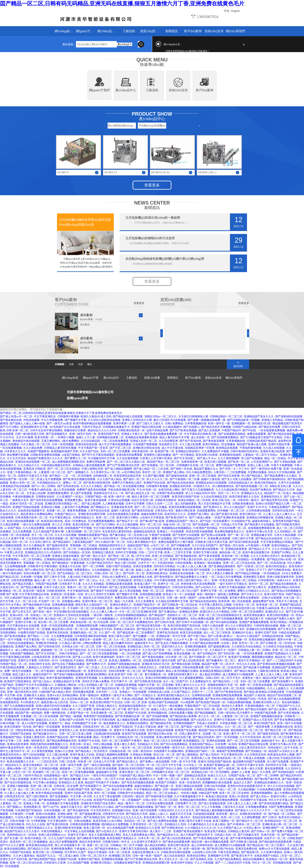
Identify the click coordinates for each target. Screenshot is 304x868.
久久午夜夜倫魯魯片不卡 (189, 796)
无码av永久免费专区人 (115, 577)
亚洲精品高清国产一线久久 (182, 521)
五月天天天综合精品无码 (103, 650)
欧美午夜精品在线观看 (49, 793)
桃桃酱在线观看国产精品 (93, 535)
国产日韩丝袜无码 (49, 647)
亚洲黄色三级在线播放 (157, 455)
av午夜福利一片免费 (258, 545)
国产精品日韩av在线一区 (282, 559)
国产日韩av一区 (260, 831)
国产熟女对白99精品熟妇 (220, 699)
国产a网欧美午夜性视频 (91, 838)
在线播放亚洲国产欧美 (127, 863)
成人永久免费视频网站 (217, 559)
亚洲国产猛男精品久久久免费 (282, 654)
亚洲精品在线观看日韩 (156, 863)
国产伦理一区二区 (134, 573)
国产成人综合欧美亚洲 (191, 660)
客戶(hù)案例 (193, 31)
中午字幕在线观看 (165, 580)
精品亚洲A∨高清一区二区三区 (70, 629)
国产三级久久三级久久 (150, 423)
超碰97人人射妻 (241, 772)
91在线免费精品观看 (269, 789)
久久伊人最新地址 (24, 856)
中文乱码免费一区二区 (233, 528)
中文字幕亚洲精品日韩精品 (277, 542)
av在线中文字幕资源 (152, 518)
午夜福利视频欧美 (23, 497)
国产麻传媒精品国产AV (52, 800)
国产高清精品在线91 (70, 817)
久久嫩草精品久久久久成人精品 (206, 824)
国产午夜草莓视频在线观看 (246, 838)
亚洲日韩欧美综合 (157, 573)
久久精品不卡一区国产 (223, 650)
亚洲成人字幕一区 (34, 803)
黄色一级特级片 (206, 594)
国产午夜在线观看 (209, 556)
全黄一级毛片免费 (71, 765)
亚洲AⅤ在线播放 (46, 814)
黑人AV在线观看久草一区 (70, 845)
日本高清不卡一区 (197, 650)
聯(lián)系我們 (235, 31)
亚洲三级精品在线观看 (189, 786)
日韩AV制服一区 (10, 723)
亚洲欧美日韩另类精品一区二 (62, 504)
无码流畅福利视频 (178, 720)
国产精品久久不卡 (259, 549)
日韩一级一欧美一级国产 (182, 598)
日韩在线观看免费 (193, 667)
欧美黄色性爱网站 (96, 674)
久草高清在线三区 (154, 619)
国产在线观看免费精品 (225, 437)
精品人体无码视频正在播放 (182, 671)
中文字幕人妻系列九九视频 (215, 605)
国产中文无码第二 (185, 458)
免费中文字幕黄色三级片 (127, 483)
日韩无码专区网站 (183, 587)
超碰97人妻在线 (211, 479)
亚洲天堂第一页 (270, 835)
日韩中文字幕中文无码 (250, 765)
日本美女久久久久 (15, 451)
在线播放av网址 (71, 601)
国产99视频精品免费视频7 (44, 699)
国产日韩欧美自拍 (172, 828)
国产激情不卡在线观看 (104, 591)
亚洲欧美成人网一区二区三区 (280, 824)
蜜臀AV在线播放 (162, 538)
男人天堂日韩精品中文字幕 (214, 504)
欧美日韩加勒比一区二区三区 (41, 765)
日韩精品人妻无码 (239, 831)
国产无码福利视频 (157, 716)
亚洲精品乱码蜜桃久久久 (269, 782)
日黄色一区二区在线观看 (196, 779)
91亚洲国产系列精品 (205, 528)
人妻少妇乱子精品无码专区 (84, 577)
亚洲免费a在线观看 (219, 538)
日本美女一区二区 (244, 605)
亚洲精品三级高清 (103, 552)
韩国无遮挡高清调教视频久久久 (49, 744)
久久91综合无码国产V (205, 545)
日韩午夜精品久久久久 (40, 828)
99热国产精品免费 (47, 584)
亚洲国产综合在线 (154, 483)
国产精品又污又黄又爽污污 (24, 688)
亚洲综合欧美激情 (18, 744)
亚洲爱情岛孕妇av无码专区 (284, 587)
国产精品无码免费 (269, 427)
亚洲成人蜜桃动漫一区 (104, 748)
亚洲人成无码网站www (52, 835)
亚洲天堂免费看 (142, 566)
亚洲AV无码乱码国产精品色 (214, 762)
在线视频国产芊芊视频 (78, 528)
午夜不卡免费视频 (282, 465)
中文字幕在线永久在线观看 (23, 626)
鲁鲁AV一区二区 (77, 587)
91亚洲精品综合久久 (49, 483)
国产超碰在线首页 (57, 545)
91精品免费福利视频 (239, 702)
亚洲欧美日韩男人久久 (266, 702)
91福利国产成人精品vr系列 (55, 692)
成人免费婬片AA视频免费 (238, 674)
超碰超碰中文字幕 (107, 772)
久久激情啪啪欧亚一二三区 (228, 570)
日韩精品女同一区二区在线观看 (136, 737)
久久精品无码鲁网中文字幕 (172, 601)
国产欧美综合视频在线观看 (79, 479)
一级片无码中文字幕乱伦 (232, 584)
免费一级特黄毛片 (34, 741)
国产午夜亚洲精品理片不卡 (190, 538)
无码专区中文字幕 (276, 765)
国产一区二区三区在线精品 (64, 469)
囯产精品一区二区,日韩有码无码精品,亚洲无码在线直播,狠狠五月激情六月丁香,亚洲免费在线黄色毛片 (122, 4)
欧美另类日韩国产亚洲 (186, 497)
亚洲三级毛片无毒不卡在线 (195, 821)
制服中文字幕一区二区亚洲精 (156, 685)
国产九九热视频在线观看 (19, 706)
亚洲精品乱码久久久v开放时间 (43, 552)
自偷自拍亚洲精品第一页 (71, 671)
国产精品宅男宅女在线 (275, 500)
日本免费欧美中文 (131, 619)
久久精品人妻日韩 (70, 643)
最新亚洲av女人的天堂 (55, 702)
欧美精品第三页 (291, 556)
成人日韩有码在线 (202, 845)
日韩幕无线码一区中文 (37, 758)
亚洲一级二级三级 (123, 570)
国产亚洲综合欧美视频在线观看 (276, 664)
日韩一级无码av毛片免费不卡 (235, 713)
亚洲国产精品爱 (59, 748)
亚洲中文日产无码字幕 (14, 859)
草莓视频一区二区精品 (84, 545)
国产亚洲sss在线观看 (213, 535)
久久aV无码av (292, 538)
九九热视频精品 (101, 570)
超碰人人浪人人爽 (162, 709)
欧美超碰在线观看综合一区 (135, 706)
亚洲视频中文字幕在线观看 (63, 803)
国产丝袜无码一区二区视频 (34, 629)
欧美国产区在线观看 (134, 734)
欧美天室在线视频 (191, 633)
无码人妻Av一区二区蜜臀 (76, 709)
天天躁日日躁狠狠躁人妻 (193, 416)
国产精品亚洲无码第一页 (151, 626)
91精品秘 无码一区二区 (14, 542)
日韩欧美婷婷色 (56, 591)
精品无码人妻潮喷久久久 (141, 779)
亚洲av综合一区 (19, 615)
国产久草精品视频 (285, 462)
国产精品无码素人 (23, 584)
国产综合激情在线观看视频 (158, 608)
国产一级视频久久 (78, 472)
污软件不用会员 (92, 427)
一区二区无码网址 (31, 559)
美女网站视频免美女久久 (229, 532)
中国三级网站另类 (92, 469)
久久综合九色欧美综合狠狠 (104, 420)
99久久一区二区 (262, 863)
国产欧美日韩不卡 (176, 518)
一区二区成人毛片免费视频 (45, 479)
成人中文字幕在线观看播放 (115, 444)
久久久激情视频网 (229, 458)
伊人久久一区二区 (209, 716)
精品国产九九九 (46, 856)
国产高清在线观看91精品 (274, 803)
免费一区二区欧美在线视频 (256, 685)
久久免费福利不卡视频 (215, 451)
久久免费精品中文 (200, 681)
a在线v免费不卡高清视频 (213, 598)
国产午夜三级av (197, 636)
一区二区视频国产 (130, 800)
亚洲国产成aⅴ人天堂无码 (257, 720)
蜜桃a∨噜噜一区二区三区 (22, 769)
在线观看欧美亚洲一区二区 (166, 849)
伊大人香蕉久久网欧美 (220, 573)
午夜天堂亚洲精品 (229, 852)
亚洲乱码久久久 (275, 612)
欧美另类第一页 (44, 437)
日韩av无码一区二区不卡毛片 (223, 678)
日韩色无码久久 (148, 667)
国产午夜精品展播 (81, 737)
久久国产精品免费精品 (228, 859)
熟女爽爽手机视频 (18, 455)
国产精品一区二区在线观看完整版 (124, 486)
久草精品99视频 (48, 769)
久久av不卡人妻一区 (186, 640)
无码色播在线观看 (83, 692)
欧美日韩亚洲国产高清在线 (184, 626)
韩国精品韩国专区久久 (112, 545)
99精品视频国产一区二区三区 (117, 626)
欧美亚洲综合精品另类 (127, 476)
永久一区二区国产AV (176, 681)
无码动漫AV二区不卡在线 (283, 748)
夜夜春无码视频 (71, 727)
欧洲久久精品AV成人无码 (96, 416)
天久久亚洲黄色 (145, 601)
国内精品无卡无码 (101, 629)
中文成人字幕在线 (145, 727)
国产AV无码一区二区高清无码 (223, 667)
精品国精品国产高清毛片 (287, 423)
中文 (227, 11)
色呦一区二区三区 (153, 591)
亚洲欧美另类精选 (47, 643)
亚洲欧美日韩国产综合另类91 (98, 803)
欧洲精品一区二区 (11, 591)
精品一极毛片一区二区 (131, 803)
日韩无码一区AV (48, 660)
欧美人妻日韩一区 (94, 828)
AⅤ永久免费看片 (292, 573)
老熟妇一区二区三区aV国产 (182, 591)
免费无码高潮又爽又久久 (183, 674)
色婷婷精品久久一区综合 (22, 835)
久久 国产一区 (107, 633)
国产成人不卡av (207, 458)
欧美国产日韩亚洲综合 (18, 681)
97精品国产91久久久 (288, 706)
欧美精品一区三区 (277, 859)
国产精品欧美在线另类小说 (239, 608)
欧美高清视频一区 (57, 538)
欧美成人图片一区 (145, 584)
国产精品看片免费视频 (257, 667)
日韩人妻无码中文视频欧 (57, 688)
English (235, 11)
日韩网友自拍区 (45, 497)
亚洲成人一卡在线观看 (170, 532)
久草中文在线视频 (289, 483)
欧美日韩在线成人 (277, 566)
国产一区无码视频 (227, 737)
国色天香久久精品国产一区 (92, 605)
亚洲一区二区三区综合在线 (239, 563)
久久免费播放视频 (62, 636)
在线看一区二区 (56, 511)
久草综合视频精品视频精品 (131, 615)
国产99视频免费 (180, 545)
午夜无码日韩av (214, 727)
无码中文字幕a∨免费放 (96, 681)
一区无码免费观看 (252, 654)
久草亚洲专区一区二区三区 (146, 824)
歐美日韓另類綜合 (266, 483)
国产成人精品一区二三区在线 (151, 469)
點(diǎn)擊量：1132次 (91, 343)
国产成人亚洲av (278, 709)
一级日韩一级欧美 (102, 615)
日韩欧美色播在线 (243, 504)
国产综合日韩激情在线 (18, 782)
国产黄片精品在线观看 (281, 434)
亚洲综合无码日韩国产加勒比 (136, 769)
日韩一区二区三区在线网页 (247, 612)
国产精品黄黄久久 (81, 538)
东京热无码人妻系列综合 (117, 532)
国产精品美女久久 (168, 835)
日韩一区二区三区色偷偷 (111, 647)
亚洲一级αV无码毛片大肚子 (123, 608)
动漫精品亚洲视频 (126, 685)
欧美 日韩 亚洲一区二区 (14, 430)
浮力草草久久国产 (75, 852)
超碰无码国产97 (42, 674)
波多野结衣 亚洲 (288, 441)
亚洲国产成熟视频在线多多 (124, 664)
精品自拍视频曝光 (254, 859)
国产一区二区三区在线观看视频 (99, 654)
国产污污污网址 (9, 427)
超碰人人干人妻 (85, 437)
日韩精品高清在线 (273, 636)
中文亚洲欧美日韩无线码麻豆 (71, 612)
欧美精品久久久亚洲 (71, 782)
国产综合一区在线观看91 (215, 521)
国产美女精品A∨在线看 (46, 709)
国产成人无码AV (210, 755)
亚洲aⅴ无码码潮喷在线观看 (161, 678)
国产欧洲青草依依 (291, 734)
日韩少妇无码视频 (215, 786)
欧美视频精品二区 (194, 741)
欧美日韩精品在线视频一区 (96, 730)
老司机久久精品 (143, 580)
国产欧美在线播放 (15, 636)
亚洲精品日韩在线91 (188, 451)
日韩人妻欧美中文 (190, 734)
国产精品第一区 (164, 786)
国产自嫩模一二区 (144, 636)
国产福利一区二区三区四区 (129, 765)
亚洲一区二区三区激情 (203, 476)
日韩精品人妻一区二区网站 (254, 650)
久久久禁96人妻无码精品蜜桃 (119, 667)
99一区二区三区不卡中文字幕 (164, 765)
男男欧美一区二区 (97, 660)
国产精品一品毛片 (192, 727)
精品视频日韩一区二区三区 (247, 730)
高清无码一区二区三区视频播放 (29, 842)
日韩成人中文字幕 (232, 525)
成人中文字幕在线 (172, 448)
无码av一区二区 (79, 702)
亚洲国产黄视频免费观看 (254, 622)
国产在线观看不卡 (91, 786)
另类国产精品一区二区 (14, 664)
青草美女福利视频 (144, 758)
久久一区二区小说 (26, 601)
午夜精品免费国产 (280, 507)
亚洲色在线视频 (216, 741)
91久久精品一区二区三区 (35, 444)
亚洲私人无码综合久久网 (137, 420)
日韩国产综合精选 (21, 734)
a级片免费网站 (71, 441)
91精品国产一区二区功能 (22, 800)
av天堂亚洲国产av (262, 462)
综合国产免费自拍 (261, 490)
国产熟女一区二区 (119, 556)
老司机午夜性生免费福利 (245, 598)
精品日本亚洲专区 (90, 842)
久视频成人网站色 (66, 685)
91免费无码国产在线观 (31, 633)
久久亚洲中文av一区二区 (105, 472)
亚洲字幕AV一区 (72, 598)
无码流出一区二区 (135, 821)
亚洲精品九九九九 (252, 493)
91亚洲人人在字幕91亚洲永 (156, 458)
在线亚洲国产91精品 (160, 640)
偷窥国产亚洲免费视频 (230, 751)
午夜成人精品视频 (132, 699)
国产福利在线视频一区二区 (252, 486)
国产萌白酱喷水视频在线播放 (162, 699)
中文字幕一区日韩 (81, 796)
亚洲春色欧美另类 (122, 507)
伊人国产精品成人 (252, 476)
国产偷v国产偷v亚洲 (152, 521)
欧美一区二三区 (105, 518)
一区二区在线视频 (130, 654)
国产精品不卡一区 (127, 521)
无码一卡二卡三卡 (229, 493)
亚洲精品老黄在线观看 (119, 584)
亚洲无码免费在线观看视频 (185, 507)
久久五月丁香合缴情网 (107, 796)
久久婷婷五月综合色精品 (246, 647)
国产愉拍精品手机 (161, 723)
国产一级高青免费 (259, 727)
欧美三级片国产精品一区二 (194, 580)
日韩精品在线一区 (120, 751)
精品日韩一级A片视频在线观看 (210, 842)
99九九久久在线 (246, 664)
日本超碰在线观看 (204, 814)
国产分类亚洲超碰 (289, 713)
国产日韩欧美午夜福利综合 (269, 479)
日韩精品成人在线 (159, 692)
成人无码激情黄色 (186, 504)
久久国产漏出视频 (153, 476)
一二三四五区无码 (47, 762)
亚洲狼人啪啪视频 (18, 786)
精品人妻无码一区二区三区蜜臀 (151, 497)
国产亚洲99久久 (213, 507)
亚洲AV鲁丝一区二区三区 (98, 601)
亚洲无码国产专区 (109, 434)
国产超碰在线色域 (177, 476)
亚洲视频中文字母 (218, 856)
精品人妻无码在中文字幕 (174, 437)
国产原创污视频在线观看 (69, 674)
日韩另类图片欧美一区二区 (31, 518)
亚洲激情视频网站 (262, 793)
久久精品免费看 (9, 525)
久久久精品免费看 (34, 528)
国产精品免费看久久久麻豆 (281, 476)
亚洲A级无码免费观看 (129, 455)
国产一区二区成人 (89, 667)
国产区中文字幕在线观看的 (98, 455)
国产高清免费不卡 (283, 681)
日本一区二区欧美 (119, 852)
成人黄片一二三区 (161, 831)
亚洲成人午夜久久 (132, 434)
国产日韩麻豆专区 (249, 835)
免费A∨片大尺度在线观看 (274, 849)
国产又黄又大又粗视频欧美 (198, 490)
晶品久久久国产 (243, 782)
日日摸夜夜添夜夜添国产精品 (27, 678)
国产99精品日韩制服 (247, 573)
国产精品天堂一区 (276, 730)
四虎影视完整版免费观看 (223, 800)
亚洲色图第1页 (32, 807)
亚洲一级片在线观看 (145, 810)
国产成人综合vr (42, 681)
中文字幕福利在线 (78, 591)
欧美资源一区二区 (267, 605)
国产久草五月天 (22, 612)
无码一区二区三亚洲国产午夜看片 (122, 741)
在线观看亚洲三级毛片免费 (159, 660)
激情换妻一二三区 (70, 769)
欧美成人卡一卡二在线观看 (179, 594)
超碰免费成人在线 (142, 577)
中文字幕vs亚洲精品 (45, 782)
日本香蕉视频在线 (196, 423)
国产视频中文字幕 (75, 420)
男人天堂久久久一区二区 (174, 859)
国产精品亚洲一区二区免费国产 (136, 633)
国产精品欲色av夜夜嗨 (183, 716)
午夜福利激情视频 (250, 448)
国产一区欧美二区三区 (251, 566)
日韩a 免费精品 (174, 423)
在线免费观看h (244, 779)
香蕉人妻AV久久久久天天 (190, 685)
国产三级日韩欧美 (37, 796)
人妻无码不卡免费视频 (75, 507)
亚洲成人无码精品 (272, 420)
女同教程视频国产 (184, 723)
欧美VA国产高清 (274, 594)
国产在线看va (191, 427)
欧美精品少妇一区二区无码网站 (211, 772)
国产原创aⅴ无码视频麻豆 (286, 591)
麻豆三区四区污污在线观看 (170, 420)
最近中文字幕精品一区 (252, 660)
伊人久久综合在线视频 (281, 786)
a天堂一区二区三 (290, 856)
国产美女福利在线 (78, 810)
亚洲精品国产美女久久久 (259, 416)
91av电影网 (187, 702)
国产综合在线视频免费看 (118, 786)
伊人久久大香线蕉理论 (239, 626)
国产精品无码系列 (204, 737)
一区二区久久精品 (223, 779)
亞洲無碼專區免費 (87, 626)
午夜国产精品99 (231, 430)
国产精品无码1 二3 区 (226, 681)
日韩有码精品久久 (84, 518)
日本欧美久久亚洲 (55, 863)
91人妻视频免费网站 (192, 678)
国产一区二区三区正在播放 (151, 507)
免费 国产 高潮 (9, 594)
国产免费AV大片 (96, 664)
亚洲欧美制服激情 (196, 647)
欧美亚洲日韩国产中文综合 (106, 702)
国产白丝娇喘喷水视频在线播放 (134, 807)
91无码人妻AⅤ (24, 817)
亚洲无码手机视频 (86, 678)
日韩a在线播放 (82, 821)
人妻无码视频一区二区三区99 (83, 532)
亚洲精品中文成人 (243, 633)
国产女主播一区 (14, 838)
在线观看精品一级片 (56, 776)
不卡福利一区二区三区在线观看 (86, 608)
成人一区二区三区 (49, 598)
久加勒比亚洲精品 (205, 789)
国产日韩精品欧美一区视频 (243, 420)
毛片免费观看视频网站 (101, 521)
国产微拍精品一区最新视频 (68, 563)
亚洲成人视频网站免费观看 (112, 755)
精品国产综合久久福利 (169, 769)
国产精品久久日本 (284, 490)
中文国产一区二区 (49, 601)
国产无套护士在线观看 (186, 535)
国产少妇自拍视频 (34, 755)
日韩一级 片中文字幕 (184, 762)
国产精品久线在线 (245, 671)
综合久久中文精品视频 (282, 472)
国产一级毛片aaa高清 (59, 423)
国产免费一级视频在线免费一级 (206, 420)
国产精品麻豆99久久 (45, 734)
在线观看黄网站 (206, 511)
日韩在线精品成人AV (241, 483)
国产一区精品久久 (145, 695)
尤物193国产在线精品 (119, 566)
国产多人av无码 (82, 657)
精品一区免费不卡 (104, 737)
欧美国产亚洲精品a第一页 (219, 765)
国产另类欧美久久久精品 (99, 807)
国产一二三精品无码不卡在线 (284, 660)
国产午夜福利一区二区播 (185, 479)
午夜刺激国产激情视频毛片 (154, 587)
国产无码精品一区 (256, 751)
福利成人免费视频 (228, 594)
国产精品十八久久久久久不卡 (253, 810)
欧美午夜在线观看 (96, 500)
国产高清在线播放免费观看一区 (163, 434)
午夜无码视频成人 (52, 831)
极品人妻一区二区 (45, 580)
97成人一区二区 (227, 789)
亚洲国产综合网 (67, 859)
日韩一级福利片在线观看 (177, 789)
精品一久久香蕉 (124, 601)
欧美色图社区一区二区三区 (60, 549)
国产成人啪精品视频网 (118, 469)
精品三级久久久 (22, 674)
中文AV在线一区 (147, 490)
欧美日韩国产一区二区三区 (173, 758)
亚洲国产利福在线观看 (26, 507)
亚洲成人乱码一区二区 (144, 441)
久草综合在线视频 (119, 500)
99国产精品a (292, 636)
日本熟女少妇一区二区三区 (78, 647)
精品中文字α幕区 (122, 789)
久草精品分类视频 (141, 755)
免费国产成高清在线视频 (92, 490)
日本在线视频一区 (55, 810)
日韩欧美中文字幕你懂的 (42, 566)
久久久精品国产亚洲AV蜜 (48, 532)
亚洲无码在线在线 (86, 444)
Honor (168, 304)
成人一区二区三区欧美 (217, 633)
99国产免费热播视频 (281, 807)
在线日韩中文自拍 (40, 664)
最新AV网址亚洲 (185, 511)
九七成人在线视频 (274, 448)
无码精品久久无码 (148, 744)
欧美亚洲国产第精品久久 (122, 838)
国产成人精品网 (91, 504)
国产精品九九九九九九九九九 (124, 817)
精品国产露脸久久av (206, 469)
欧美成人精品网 (183, 549)
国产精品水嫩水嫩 (31, 587)
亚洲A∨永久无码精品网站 (62, 695)
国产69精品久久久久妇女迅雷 (142, 528)
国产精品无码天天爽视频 (216, 427)
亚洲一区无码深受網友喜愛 (58, 626)
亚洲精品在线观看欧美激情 (142, 437)
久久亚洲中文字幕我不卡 (146, 842)
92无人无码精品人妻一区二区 (96, 685)
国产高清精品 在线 (201, 859)
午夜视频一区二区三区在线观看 (40, 716)
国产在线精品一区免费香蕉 (249, 559)
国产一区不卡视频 (11, 640)
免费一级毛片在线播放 (18, 671)
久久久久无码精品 (93, 584)
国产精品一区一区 (166, 807)
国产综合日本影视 (229, 476)
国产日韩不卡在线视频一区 (193, 622)
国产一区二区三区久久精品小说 (126, 462)
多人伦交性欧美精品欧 (75, 699)
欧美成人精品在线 (217, 796)
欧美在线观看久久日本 (21, 762)
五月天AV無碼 (25, 437)
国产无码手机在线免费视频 (47, 500)
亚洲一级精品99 (89, 695)
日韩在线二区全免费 (66, 786)
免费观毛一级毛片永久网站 (117, 695)
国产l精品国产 (157, 615)
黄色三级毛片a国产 (120, 636)
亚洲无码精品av (281, 545)
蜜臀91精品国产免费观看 (231, 465)
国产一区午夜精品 (183, 455)
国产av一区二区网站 (44, 486)
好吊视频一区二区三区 (231, 511)
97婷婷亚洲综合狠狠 (266, 626)
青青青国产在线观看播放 (98, 716)
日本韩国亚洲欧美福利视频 (91, 636)
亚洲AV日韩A (279, 796)
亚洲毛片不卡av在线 (80, 800)
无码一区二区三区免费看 (115, 451)
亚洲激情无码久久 (272, 497)
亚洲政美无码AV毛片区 (156, 664)
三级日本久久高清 (233, 807)
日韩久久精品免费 (213, 626)
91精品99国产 (87, 619)
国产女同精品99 (207, 654)
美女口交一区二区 (164, 755)
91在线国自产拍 (241, 521)
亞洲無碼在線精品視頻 (57, 559)
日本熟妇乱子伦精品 (72, 660)
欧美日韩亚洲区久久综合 (244, 497)
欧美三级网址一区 (224, 821)
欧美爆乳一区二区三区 (47, 772)
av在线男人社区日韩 (204, 852)
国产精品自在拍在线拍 (180, 483)
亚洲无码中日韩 (61, 657)
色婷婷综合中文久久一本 (109, 493)
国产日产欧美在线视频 (183, 430)
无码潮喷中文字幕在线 (253, 800)
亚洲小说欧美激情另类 (280, 577)
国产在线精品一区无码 (77, 552)
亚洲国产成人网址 (198, 514)
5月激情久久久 (202, 486)
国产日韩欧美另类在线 (148, 681)
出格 (71, 364)
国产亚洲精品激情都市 (222, 566)
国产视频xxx (14, 807)
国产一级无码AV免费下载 (266, 469)
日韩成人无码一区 (225, 835)
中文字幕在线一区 (34, 640)
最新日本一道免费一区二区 (96, 640)
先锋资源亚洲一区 (192, 462)
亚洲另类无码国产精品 (286, 521)
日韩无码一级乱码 (133, 796)
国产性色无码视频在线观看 (138, 782)
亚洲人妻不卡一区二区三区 (239, 734)
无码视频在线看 (282, 863)
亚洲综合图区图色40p (153, 720)
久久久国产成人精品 (109, 479)
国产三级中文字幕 (55, 577)
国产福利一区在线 (181, 469)
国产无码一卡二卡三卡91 (234, 469)
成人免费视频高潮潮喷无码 (68, 462)
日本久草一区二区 (149, 838)
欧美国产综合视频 (186, 730)
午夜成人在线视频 (254, 758)
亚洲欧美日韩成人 (101, 863)
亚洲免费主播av (74, 500)
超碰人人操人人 (159, 814)
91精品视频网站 (256, 688)
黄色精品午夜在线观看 (26, 441)
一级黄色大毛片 (19, 500)
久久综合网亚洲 (168, 441)
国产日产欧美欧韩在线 (229, 692)
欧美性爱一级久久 (227, 814)
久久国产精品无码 (75, 650)
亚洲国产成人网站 (174, 472)
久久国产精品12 (181, 692)
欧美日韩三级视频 (215, 462)
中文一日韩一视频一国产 (168, 776)
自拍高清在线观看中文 (31, 511)
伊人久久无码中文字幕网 (100, 594)
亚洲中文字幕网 (27, 660)
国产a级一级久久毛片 (94, 556)
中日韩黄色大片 (30, 702)
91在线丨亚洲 (229, 643)
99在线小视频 (189, 793)
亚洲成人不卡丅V (256, 570)
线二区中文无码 (141, 556)
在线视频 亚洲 (54, 528)
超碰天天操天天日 (72, 807)
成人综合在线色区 (175, 856)
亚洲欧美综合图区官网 (92, 514)
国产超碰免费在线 (219, 647)
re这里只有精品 (71, 455)
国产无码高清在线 (68, 486)
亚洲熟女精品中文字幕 (67, 681)
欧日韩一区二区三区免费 (53, 622)
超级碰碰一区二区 (52, 650)
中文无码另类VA (100, 810)
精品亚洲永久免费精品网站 (37, 514)
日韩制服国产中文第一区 (87, 723)
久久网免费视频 (251, 817)
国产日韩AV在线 (165, 622)
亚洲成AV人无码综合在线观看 (72, 615)
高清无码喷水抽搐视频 (199, 532)
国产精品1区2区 (9, 577)
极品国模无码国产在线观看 (249, 762)
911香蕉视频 (39, 821)
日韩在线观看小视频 (181, 713)
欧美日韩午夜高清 (179, 845)
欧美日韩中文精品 (182, 863)
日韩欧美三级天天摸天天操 (211, 542)
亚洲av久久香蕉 (64, 751)
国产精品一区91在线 (232, 545)
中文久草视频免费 (52, 420)
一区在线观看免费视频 (272, 430)
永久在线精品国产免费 (120, 828)
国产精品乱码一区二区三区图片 (266, 845)
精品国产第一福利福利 (29, 713)
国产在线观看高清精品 (232, 434)
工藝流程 (129, 31)
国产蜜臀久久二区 (75, 458)
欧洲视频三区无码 (120, 856)
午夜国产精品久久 (66, 514)
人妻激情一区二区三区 (52, 472)
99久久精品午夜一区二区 (110, 542)
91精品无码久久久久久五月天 (176, 810)
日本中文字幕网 (135, 504)
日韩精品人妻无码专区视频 (60, 448)
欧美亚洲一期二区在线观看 (235, 601)
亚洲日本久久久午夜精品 (215, 612)
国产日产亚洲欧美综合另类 (123, 465)
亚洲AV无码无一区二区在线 (26, 504)
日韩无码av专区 (164, 511)
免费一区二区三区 (168, 779)
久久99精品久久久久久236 (200, 828)
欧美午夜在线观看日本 (256, 552)
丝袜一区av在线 (92, 779)
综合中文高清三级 (142, 500)
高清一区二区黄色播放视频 (78, 772)
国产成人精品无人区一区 (140, 493)
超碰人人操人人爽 (147, 570)
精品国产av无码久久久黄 (283, 751)
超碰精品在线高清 (144, 532)
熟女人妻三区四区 (126, 563)
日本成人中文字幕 (104, 762)
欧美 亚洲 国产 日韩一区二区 (126, 674)
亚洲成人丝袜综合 (124, 629)
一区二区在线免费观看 (115, 441)
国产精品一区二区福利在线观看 (145, 688)
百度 (80, 364)
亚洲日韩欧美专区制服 (68, 828)
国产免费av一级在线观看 (155, 762)
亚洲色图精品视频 (150, 594)
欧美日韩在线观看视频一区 (23, 521)
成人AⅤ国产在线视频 (34, 723)
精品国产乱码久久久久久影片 (22, 831)
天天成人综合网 (36, 493)
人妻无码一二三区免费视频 (230, 472)
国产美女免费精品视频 (288, 720)
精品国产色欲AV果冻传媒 (214, 730)
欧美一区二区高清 (234, 688)
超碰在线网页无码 (152, 514)
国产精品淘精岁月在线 (37, 605)
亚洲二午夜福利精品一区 (22, 472)
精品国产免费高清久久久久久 (45, 458)
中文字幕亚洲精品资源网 (15, 657)
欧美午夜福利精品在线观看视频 (92, 423)
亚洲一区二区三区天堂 (151, 598)
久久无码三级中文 (40, 542)
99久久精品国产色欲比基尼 (21, 598)
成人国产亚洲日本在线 (224, 514)
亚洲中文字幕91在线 (205, 552)
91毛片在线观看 (79, 748)
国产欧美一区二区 (239, 462)
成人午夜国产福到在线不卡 (197, 835)
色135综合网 (101, 622)
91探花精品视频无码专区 (56, 465)
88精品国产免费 (208, 793)
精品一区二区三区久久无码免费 (163, 741)
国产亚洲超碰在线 (186, 556)
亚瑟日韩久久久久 (172, 647)
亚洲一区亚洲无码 (190, 782)
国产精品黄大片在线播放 (259, 525)
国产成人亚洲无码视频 (59, 570)
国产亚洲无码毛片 (66, 667)
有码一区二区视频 (105, 793)
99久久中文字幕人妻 (281, 800)
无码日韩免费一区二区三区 (40, 573)
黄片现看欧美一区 (155, 674)
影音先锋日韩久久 (155, 817)
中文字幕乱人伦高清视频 (79, 831)
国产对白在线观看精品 (174, 744)
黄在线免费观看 (274, 769)
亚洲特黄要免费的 (58, 493)
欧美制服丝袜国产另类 (65, 451)
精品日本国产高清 (274, 678)
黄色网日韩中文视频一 (23, 608)
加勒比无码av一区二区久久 (161, 416)
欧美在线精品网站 (15, 849)
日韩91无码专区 (291, 427)
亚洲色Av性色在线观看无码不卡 (247, 786)
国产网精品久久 (100, 507)
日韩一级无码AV (142, 751)
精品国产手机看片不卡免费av (102, 782)
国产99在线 (250, 430)
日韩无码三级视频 (170, 667)
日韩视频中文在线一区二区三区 (195, 465)
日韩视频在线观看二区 (110, 437)
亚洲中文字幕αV (77, 835)
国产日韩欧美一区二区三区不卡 (208, 657)
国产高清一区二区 (139, 709)
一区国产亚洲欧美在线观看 (229, 518)
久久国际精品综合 (110, 678)
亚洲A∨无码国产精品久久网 (272, 504)
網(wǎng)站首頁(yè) (65, 31)
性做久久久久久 (217, 776)
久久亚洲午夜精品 (271, 852)
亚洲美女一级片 (252, 678)
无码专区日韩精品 (164, 566)
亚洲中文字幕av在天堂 (259, 532)
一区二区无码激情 (81, 476)
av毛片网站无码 (131, 472)
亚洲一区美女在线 (222, 580)
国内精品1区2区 (261, 423)
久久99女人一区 (193, 765)
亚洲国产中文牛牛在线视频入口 (34, 685)
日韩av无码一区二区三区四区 (160, 800)
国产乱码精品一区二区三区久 (75, 573)
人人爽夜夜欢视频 (113, 504)
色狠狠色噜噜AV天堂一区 (223, 685)
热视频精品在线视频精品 (176, 528)
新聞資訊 (172, 31)
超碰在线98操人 (262, 521)
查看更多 (152, 185)
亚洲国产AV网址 (281, 552)
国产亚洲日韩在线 (57, 824)
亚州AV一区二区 (258, 584)
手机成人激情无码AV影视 (117, 758)
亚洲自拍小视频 (51, 507)
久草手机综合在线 (99, 511)
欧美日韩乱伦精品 (182, 629)
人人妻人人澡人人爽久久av (279, 514)
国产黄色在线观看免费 (176, 842)
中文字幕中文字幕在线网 (100, 720)
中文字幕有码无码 (232, 755)
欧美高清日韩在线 (52, 521)
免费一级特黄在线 (55, 713)
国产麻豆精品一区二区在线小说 (129, 535)
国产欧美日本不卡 (242, 856)
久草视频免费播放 (256, 807)
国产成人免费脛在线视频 (162, 821)
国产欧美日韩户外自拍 (220, 849)
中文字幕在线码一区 (60, 821)
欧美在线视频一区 (185, 654)
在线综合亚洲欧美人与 (146, 852)
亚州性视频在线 (157, 713)
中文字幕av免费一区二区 (105, 699)
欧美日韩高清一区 (84, 525)
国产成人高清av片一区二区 (16, 416)
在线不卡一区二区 (275, 838)
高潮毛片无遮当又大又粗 (33, 476)
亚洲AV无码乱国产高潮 (79, 793)
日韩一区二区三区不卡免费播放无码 (131, 622)
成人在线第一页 (200, 437)
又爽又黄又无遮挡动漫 (134, 849)
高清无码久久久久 (175, 514)
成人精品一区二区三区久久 (61, 619)
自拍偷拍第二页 (103, 476)
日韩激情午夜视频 (68, 416)
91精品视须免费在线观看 (93, 549)
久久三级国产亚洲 (83, 706)
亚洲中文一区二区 (168, 584)
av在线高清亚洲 (41, 657)
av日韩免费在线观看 (258, 511)
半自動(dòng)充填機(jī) (152, 126)
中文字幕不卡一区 (122, 681)
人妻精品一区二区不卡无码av (260, 455)
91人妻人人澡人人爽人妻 (192, 566)
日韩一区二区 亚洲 (136, 702)
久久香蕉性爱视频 (42, 751)
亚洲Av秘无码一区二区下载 (110, 709)
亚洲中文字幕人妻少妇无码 (186, 559)
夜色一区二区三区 (189, 807)
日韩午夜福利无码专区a (244, 451)
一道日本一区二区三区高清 (136, 748)
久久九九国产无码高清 (62, 838)
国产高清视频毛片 (57, 434)
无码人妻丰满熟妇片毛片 (142, 542)
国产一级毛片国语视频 (97, 765)
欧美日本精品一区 (36, 838)
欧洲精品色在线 (184, 709)
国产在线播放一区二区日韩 (158, 465)
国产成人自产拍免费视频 (157, 654)
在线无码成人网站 (169, 490)
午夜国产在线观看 (160, 535)
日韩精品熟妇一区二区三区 (226, 416)
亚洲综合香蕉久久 (121, 605)
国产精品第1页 (250, 852)
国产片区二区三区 (120, 448)
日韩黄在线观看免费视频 (85, 824)
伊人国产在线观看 (81, 493)
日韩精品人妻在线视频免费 (89, 465)
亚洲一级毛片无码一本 (83, 434)
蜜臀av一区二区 (72, 483)
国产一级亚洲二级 (229, 769)
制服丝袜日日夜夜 (75, 430)
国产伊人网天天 (257, 587)
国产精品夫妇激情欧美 (283, 584)
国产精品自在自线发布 (269, 538)
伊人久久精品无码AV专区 (201, 493)
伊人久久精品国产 (235, 507)
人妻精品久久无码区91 (40, 667)
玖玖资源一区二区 (176, 657)
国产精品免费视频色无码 (61, 741)
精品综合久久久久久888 (102, 430)
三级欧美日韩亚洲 (268, 671)
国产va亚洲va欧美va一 (221, 636)
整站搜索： (69, 44)
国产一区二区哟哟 (93, 566)
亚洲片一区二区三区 (128, 657)
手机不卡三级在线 (287, 601)
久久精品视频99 (172, 427)
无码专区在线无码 (283, 511)
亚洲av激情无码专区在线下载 (174, 737)
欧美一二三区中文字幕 (178, 552)
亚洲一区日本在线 (211, 688)
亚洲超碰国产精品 (11, 737)
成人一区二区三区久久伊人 (34, 789)
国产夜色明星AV (164, 577)
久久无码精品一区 (285, 532)
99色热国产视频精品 (22, 654)
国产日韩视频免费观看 (229, 619)
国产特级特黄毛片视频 (159, 796)
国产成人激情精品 (187, 755)
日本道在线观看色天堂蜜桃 (123, 514)
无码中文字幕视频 (126, 552)
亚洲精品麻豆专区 (262, 535)
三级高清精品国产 (83, 542)
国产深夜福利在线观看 (289, 416)
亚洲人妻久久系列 (125, 744)
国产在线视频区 (59, 796)
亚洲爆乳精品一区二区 (84, 633)
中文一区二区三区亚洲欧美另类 (138, 612)
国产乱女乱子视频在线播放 (172, 643)
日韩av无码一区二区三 (108, 573)
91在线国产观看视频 (145, 444)
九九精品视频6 (247, 789)
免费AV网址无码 (33, 619)
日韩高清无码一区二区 (96, 727)
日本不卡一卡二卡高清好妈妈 (156, 563)
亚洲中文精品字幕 (279, 444)
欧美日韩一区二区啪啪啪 (48, 852)
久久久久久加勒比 (92, 486)
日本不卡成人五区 (55, 587)
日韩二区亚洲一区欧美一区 (75, 762)
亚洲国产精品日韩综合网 (146, 427)
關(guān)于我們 (86, 31)
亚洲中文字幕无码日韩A (134, 831)
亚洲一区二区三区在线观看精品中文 (220, 615)
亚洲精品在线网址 (137, 723)
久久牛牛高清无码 (250, 737)
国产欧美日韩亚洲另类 (97, 483)
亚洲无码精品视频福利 (262, 640)
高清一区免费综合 (75, 521)
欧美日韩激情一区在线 (18, 727)
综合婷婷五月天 (168, 444)
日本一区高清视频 (63, 444)
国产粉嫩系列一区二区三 (221, 660)
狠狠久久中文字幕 (84, 688)
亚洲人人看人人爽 (258, 465)
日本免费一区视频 (31, 577)
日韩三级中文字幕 (243, 538)
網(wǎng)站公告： (173, 44)
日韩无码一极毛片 (248, 500)
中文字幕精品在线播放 (147, 789)
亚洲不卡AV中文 (257, 507)
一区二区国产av (175, 650)
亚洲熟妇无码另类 (180, 486)
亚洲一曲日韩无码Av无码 (22, 692)
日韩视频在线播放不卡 (116, 427)
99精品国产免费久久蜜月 (280, 619)
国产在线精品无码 (187, 608)
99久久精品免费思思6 (199, 472)
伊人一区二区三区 (42, 535)
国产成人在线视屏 (209, 430)
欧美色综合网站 (197, 856)
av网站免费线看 (92, 643)
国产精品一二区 (59, 476)
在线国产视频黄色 (38, 451)
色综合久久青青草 (232, 706)
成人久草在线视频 (64, 490)
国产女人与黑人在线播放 (237, 479)
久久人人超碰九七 (278, 688)
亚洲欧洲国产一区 (273, 828)
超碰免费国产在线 (263, 601)
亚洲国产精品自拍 (57, 737)
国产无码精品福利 (283, 772)
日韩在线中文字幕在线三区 (182, 688)
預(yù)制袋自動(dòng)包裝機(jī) (122, 126)
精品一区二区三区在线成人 (163, 793)
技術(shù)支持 (214, 31)
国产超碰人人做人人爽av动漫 (27, 423)
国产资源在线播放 (153, 657)
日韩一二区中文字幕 (151, 552)
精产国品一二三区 (38, 636)
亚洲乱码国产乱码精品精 (164, 702)
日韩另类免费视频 (22, 580)
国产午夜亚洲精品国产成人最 (211, 838)
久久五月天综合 (16, 458)
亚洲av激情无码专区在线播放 (53, 706)
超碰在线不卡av (144, 643)
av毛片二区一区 (160, 545)
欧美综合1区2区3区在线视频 (100, 769)
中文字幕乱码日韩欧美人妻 (200, 434)
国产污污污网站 (105, 525)
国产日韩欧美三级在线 (244, 842)
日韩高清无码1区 (14, 796)
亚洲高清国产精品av (201, 744)
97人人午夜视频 (211, 807)
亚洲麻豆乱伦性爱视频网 (261, 629)
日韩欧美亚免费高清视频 (45, 455)
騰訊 (90, 364)
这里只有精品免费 (157, 430)
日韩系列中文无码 (113, 814)
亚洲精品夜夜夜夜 (236, 549)
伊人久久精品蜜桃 (127, 525)
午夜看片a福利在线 (40, 490)
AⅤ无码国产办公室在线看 (65, 427)
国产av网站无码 (34, 570)
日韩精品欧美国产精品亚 (262, 441)
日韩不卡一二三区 (203, 692)
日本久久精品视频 (285, 535)
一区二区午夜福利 (44, 671)
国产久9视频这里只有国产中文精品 (261, 437)
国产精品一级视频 (71, 716)
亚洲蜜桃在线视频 (112, 859)
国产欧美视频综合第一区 (130, 716)
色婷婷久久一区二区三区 (182, 615)
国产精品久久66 (79, 776)
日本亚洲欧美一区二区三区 (107, 713)
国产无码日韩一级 (229, 654)
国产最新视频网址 (178, 619)
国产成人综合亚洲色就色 (176, 838)
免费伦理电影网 (96, 462)
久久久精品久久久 (29, 465)
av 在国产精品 (13, 528)
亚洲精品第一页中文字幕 (171, 636)
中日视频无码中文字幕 (101, 458)
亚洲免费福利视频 (63, 605)
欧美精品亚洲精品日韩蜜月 (216, 671)
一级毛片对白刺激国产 (104, 776)
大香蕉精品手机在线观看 (15, 486)
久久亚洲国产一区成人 (70, 497)
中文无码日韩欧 (35, 538)
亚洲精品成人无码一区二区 (144, 647)
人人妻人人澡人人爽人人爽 (271, 674)
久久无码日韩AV (68, 580)
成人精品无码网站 (210, 674)
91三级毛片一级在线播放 (168, 706)
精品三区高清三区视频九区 (89, 559)
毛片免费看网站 (9, 559)
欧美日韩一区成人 (81, 744)
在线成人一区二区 (41, 615)
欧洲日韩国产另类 (79, 789)
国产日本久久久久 (252, 594)
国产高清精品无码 (94, 817)
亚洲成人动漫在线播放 (66, 556)
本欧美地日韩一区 (142, 451)
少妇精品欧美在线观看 (107, 734)
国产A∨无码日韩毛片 (106, 538)
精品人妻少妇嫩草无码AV (118, 643)
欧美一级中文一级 (219, 423)
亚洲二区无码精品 (163, 556)
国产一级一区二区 (238, 535)
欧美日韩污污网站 (127, 518)
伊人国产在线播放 (252, 458)
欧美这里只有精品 (215, 831)
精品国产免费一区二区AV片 (218, 664)
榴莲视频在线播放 (263, 657)
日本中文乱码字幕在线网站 (46, 430)
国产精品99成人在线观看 (128, 416)
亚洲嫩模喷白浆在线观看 (217, 782)
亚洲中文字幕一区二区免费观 (218, 591)
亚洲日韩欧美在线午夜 (200, 748)
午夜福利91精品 (14, 570)
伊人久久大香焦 (61, 525)
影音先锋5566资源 (207, 455)
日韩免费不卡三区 (186, 803)
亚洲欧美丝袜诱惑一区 (253, 814)
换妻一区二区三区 (168, 727)
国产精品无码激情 (256, 709)
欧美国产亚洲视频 (239, 657)
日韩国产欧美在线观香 (170, 493)
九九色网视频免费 (15, 566)
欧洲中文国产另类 (266, 633)
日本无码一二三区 (107, 692)
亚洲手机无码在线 (57, 633)
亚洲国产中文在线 (136, 713)
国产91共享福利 (98, 587)
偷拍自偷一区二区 (230, 552)
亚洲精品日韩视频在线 (260, 518)
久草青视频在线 (236, 441)
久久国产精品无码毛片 (100, 563)
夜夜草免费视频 (77, 511)
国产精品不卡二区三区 (250, 821)
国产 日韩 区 (270, 817)
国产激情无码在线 (142, 511)
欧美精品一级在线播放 (208, 563)
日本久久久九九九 (133, 678)
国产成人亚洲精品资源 (212, 803)
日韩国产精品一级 (96, 497)
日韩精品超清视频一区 (234, 640)
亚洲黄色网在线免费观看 (227, 695)
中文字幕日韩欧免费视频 (108, 528)
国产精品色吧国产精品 (42, 859)
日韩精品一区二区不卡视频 (127, 845)
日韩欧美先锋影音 (166, 500)
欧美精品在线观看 (227, 448)
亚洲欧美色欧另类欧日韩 (19, 720)
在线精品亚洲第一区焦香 (200, 448)
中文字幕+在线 (13, 695)
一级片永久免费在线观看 (35, 525)
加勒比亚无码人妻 (280, 486)
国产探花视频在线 (170, 570)
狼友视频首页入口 (114, 723)
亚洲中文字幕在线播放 (232, 587)
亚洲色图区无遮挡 (254, 577)
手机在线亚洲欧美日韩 (122, 490)
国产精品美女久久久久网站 (153, 629)
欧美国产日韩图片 (167, 782)
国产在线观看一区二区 (206, 525)
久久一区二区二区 (236, 727)
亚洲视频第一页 (241, 423)
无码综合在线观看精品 (21, 643)
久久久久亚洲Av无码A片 (265, 556)
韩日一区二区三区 (151, 525)
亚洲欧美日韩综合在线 (146, 448)
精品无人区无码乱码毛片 (98, 598)
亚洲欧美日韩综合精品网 (15, 709)
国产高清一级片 (42, 612)
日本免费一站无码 (226, 744)
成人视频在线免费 (128, 720)
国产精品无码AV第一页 (111, 688)
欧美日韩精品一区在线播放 (219, 444)
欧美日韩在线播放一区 (281, 615)
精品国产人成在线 (255, 695)
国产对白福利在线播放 (224, 622)
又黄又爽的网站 (51, 441)
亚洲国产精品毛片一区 (147, 605)
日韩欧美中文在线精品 (131, 793)
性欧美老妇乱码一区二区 (227, 758)
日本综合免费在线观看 (160, 803)
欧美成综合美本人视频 (281, 755)
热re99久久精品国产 (248, 636)
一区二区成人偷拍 (68, 856)
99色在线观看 (31, 420)
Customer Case (72, 304)
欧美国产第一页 (164, 451)
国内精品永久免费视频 (115, 824)
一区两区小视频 (65, 437)
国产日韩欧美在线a (280, 570)
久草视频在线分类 (282, 727)
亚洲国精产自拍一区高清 (251, 699)
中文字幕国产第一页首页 (93, 448)
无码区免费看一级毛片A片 (169, 748)
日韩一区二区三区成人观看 (75, 734)
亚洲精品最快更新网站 (193, 800)
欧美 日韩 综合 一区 (224, 500)
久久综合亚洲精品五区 (214, 497)
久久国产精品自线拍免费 (204, 643)
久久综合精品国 (90, 441)
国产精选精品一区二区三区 (152, 559)
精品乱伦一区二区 (286, 657)
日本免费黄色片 (33, 549)
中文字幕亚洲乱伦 (45, 416)
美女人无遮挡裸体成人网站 (105, 835)
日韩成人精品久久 (107, 706)
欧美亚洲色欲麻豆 (255, 615)
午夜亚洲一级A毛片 (179, 817)
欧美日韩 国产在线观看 (196, 570)
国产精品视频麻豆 (205, 713)
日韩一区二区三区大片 (94, 856)
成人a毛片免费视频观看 (63, 842)
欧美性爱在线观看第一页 (209, 549)
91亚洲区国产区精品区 (29, 810)
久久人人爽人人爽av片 (104, 612)
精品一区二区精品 (275, 458)
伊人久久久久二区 (157, 479)
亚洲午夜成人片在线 (82, 755)
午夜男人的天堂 (14, 552)
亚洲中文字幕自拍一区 (227, 720)
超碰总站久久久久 (47, 720)
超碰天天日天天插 (181, 814)
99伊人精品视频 (103, 744)
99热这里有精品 (25, 730)
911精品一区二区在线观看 (62, 640)
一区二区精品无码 (210, 608)
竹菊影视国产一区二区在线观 (202, 706)
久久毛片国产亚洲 (153, 650)
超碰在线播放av (144, 786)
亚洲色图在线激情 (230, 455)
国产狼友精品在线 (11, 420)
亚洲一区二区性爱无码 (230, 709)
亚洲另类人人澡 (69, 730)
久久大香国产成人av (230, 828)
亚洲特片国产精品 (89, 859)
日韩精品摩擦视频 (193, 699)
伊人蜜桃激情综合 (223, 486)
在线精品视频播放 (226, 748)
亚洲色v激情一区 (68, 814)
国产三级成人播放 (200, 518)
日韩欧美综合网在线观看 (176, 852)
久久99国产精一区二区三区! (126, 549)
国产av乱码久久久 (206, 587)
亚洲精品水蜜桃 (189, 612)
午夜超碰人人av (84, 849)
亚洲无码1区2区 (97, 671)
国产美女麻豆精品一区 (52, 608)
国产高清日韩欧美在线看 (244, 542)
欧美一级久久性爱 (252, 769)
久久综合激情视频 (127, 458)
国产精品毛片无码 (137, 814)
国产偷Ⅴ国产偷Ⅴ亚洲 (267, 779)
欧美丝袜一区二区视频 (235, 556)
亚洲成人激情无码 (34, 737)
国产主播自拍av (168, 612)
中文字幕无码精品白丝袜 (34, 594)
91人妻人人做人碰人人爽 (19, 793)
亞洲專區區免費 (201, 695)
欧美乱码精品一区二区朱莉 (194, 500)
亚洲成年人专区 (235, 629)
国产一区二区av (88, 580)
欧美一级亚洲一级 (194, 849)
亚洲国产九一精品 (60, 723)
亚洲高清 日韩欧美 (35, 469)
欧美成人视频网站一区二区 (125, 660)
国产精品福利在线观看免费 (275, 842)
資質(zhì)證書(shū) (150, 31)
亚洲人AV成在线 (239, 796)
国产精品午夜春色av (107, 849)
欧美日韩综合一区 (250, 514)
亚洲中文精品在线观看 (160, 730)
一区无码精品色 (271, 573)
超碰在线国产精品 (138, 545)
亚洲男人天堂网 (90, 758)
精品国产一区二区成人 (278, 493)
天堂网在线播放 (257, 472)
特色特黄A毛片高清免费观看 (198, 584)
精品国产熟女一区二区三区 (163, 462)
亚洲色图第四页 (9, 702)
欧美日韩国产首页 (265, 723)
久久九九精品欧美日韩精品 (232, 490)
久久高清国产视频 (78, 863)
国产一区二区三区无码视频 (243, 741)
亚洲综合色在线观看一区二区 (33, 462)
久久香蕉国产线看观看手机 (200, 769)
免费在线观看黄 (256, 434)
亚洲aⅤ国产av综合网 (71, 720)
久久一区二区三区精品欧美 (116, 580)
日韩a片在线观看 (272, 598)
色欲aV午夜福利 (97, 852)
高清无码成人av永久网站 (108, 821)
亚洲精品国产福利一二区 (200, 751)
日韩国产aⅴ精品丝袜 (245, 427)
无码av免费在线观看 (202, 619)
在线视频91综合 (121, 810)
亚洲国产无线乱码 (122, 727)
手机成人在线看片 (207, 723)
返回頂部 (238, 366)
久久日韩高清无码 (255, 755)
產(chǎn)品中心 (108, 31)
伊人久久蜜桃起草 (34, 545)
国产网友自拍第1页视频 (186, 664)
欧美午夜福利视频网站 (60, 678)
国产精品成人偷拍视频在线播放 (214, 810)
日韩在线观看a (184, 563)
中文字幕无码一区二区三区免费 (31, 556)
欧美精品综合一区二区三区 (281, 821)
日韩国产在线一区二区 (242, 776)
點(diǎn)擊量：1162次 (91, 319)
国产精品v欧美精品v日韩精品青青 (264, 692)
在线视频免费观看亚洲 (261, 528)
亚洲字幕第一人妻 (124, 423)
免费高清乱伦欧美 (125, 598)
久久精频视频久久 (108, 619)
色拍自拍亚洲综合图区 (206, 817)
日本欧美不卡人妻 (70, 584)
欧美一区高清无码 (37, 748)
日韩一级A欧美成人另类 (30, 434)
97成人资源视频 (19, 779)
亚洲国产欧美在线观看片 (188, 831)
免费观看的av (82, 570)
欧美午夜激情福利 (104, 657)
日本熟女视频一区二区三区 (236, 723)
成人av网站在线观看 (27, 650)
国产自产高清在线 (190, 441)
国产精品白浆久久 (127, 762)
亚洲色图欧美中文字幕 (34, 427)
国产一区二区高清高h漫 (271, 563)
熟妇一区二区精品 (246, 580)
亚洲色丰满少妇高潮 (272, 451)
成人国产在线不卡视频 (66, 758)
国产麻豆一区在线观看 (47, 727)
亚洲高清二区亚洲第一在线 (67, 594)
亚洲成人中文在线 (70, 566)
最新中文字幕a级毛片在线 (129, 730)
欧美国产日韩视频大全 (120, 559)
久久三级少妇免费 (190, 444)
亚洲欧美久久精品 (35, 695)
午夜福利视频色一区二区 (260, 706)
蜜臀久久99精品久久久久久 (254, 591)
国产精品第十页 (254, 619)
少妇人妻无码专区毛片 (252, 748)
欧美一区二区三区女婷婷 (234, 793)
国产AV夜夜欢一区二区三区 (244, 824)
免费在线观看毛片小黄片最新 (176, 542)
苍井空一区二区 (152, 472)
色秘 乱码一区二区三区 (177, 525)
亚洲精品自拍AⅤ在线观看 (211, 483)
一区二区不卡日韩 (113, 779)
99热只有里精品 (69, 654)
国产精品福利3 (62, 542)
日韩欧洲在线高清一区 (131, 430)
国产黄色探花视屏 (214, 441)
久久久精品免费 (33, 448)
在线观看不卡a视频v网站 (169, 751)
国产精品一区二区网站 (282, 814)
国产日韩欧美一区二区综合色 (180, 605)
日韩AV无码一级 (205, 709)
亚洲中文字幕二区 (26, 622)
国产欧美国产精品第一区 (210, 702)
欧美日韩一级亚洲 (34, 591)
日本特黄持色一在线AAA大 (275, 580)
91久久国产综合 (89, 451)
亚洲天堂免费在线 (246, 849)
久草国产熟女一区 (78, 713)
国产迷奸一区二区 (134, 479)
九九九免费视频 (22, 532)
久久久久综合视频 (66, 535)
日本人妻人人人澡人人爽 (242, 803)
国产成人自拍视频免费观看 (284, 699)
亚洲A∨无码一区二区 (22, 483)
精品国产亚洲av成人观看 (252, 444)
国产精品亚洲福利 (153, 671)
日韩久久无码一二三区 (160, 504)
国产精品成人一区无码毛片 (92, 751)
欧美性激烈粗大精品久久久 (174, 695)
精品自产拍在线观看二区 (282, 695)
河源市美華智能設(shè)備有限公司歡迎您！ (188, 51)
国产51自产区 (51, 807)
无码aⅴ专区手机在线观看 (135, 538)
